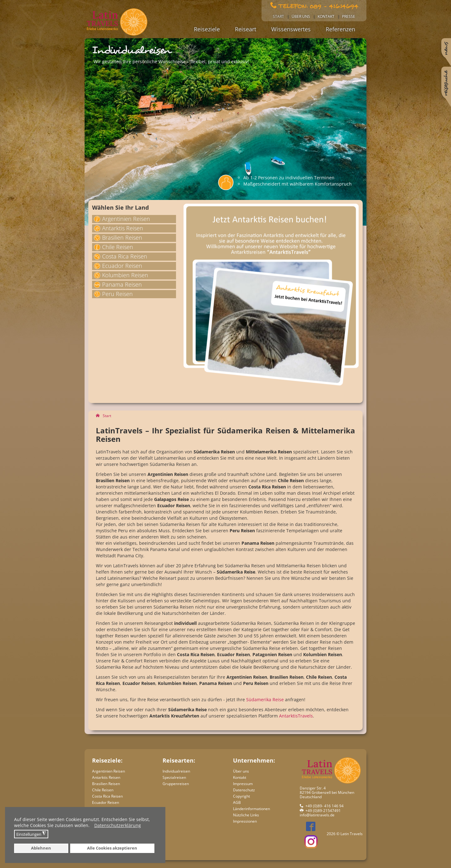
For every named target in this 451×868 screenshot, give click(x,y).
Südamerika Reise (265, 700)
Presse (349, 16)
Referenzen (340, 29)
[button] (91, 826)
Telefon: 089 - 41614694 (318, 6)
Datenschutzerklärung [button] (118, 825)
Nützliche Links (246, 815)
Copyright (241, 796)
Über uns (301, 16)
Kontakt (326, 16)
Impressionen (245, 821)
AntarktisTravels (296, 716)
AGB (237, 802)
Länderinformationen (251, 809)
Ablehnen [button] (41, 848)
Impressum (243, 784)
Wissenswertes (291, 29)
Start (278, 16)
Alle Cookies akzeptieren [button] (112, 848)
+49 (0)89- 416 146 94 (324, 806)
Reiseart (246, 29)
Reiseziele (207, 29)
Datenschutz (244, 790)
